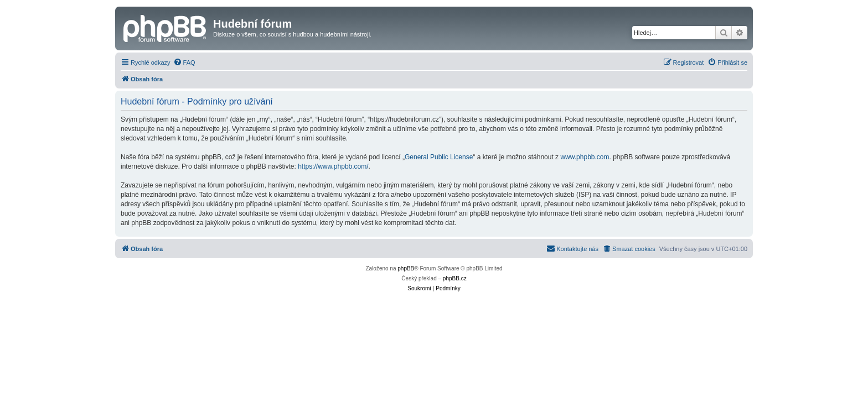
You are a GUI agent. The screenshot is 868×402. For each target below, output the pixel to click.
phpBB (406, 268)
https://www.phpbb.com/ (333, 166)
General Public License (439, 157)
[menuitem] (184, 62)
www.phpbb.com (585, 157)
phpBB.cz (455, 278)
